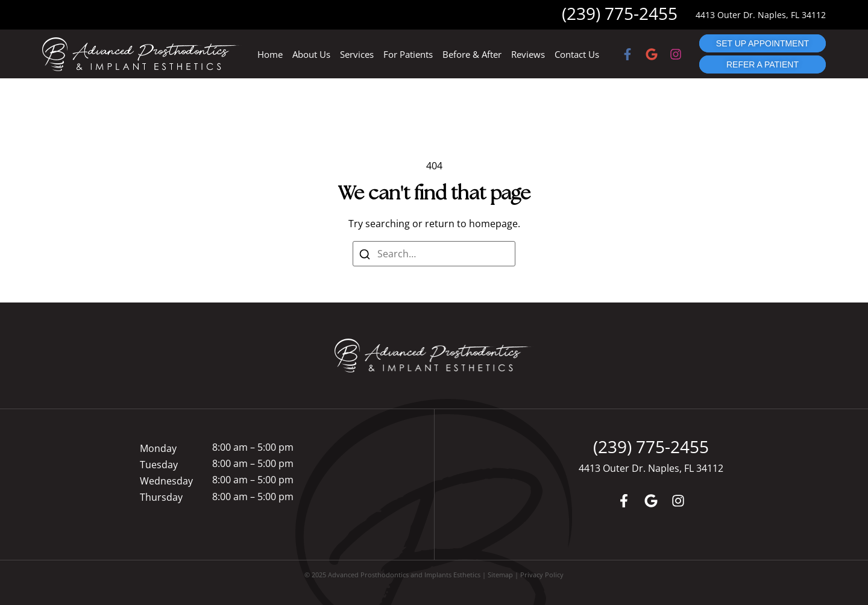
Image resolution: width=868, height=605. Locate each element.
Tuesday (159, 465)
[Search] (364, 254)
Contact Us (577, 54)
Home (270, 54)
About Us (311, 54)
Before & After (472, 54)
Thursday (161, 497)
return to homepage (471, 224)
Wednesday (166, 481)
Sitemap (500, 575)
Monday (158, 448)
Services (357, 54)
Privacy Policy (542, 575)
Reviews (528, 54)
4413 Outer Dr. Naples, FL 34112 (761, 15)
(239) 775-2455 (620, 13)
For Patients (408, 54)
